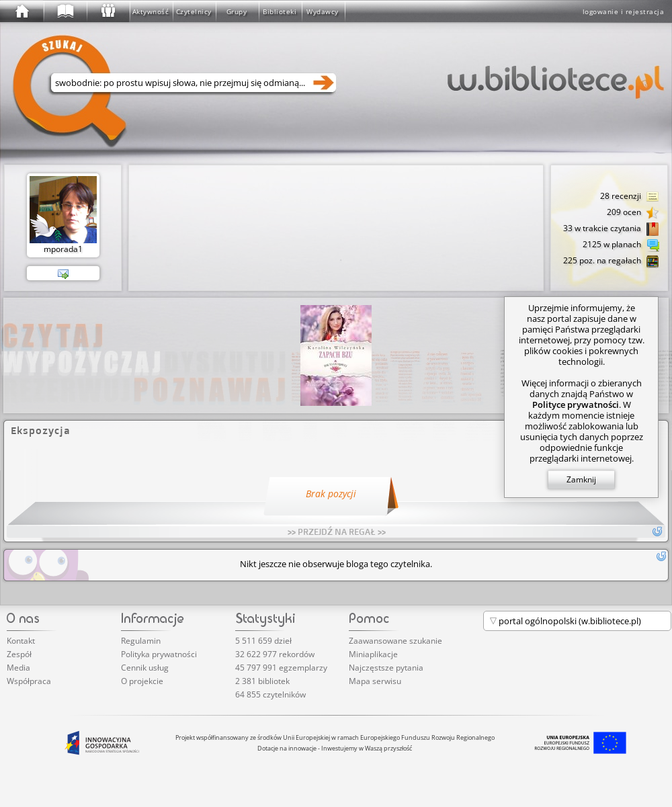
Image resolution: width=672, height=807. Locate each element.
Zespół (19, 654)
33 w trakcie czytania (611, 229)
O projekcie (142, 681)
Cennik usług (145, 668)
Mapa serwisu (375, 681)
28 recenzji (630, 197)
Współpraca (29, 681)
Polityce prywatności (576, 405)
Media (18, 668)
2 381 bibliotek (262, 681)
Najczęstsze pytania (386, 668)
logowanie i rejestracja (624, 11)
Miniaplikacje (373, 654)
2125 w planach (621, 245)
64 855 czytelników (270, 694)
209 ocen (633, 213)
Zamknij (581, 479)
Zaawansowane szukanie (395, 641)
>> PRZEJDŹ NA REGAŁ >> (337, 532)
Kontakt (21, 641)
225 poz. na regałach (611, 261)
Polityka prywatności (159, 654)
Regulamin (141, 641)
